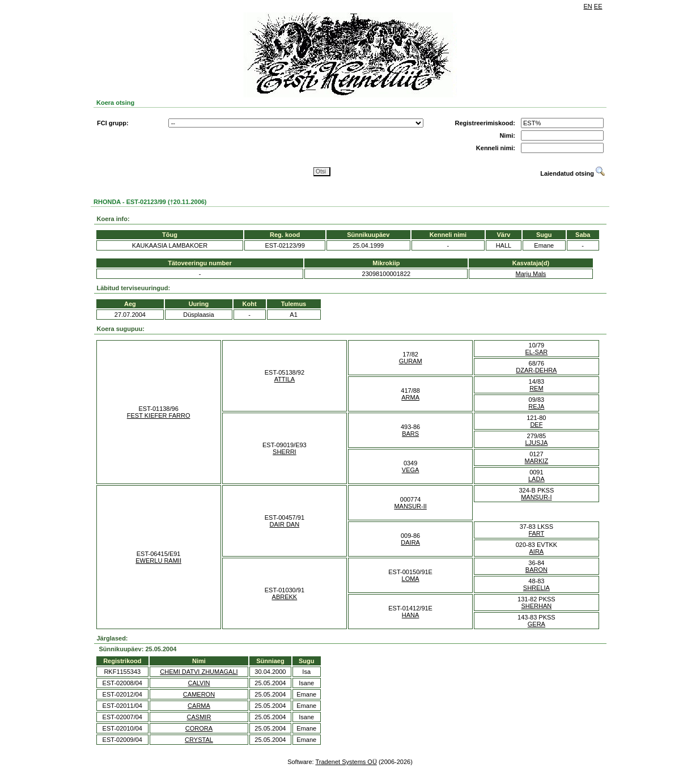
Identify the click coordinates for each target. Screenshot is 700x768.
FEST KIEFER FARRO (159, 415)
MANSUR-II (410, 506)
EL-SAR (537, 352)
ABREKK (285, 597)
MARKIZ (537, 461)
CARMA (199, 706)
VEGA (411, 470)
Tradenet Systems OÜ (346, 762)
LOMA (411, 579)
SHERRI (285, 452)
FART (536, 533)
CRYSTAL (199, 740)
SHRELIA (536, 588)
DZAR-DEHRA (536, 370)
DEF (536, 425)
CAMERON (199, 694)
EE (598, 6)
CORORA (199, 728)
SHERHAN (536, 606)
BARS (410, 434)
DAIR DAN (285, 524)
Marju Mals (531, 274)
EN (588, 6)
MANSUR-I (536, 497)
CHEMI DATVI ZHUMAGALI (199, 672)
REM (536, 388)
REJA (536, 406)
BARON (536, 570)
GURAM (411, 361)
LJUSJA (537, 443)
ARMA (410, 397)
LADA (536, 479)
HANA (411, 615)
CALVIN (199, 683)
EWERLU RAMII (158, 561)
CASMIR (199, 717)
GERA (536, 624)
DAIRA (410, 542)
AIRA (537, 551)
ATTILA (285, 379)
